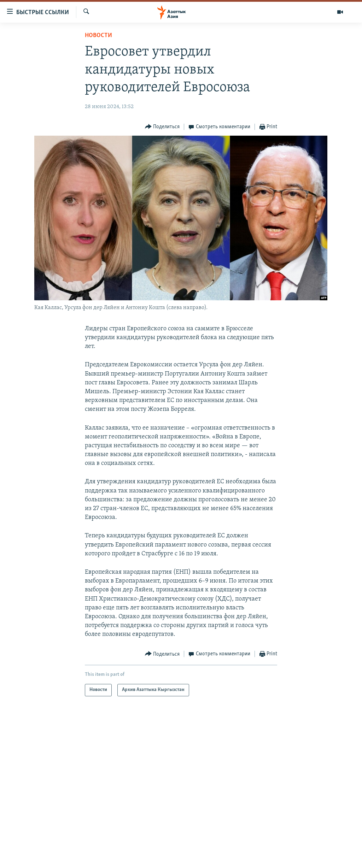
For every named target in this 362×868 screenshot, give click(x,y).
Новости (98, 36)
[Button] (162, 127)
